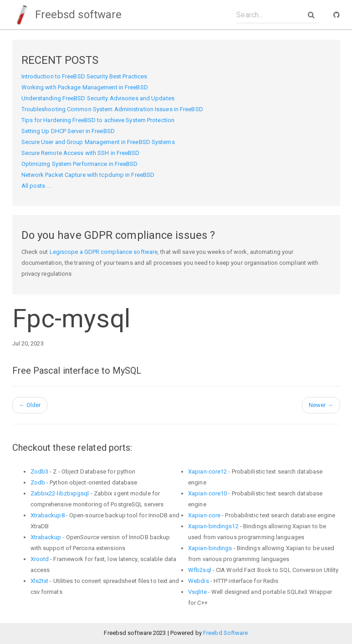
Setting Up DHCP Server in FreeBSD (68, 131)
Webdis (199, 581)
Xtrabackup (46, 537)
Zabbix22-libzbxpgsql (60, 493)
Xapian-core (204, 515)
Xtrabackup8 (48, 515)
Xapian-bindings (210, 548)
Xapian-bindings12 (213, 526)
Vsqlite (197, 592)
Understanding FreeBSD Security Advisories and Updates (98, 98)
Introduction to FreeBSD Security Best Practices (84, 76)
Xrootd (40, 559)
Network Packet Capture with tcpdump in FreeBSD (88, 175)
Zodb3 (40, 471)
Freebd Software (226, 633)
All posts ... (36, 186)
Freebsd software (67, 15)
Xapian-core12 (207, 471)
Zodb (38, 482)
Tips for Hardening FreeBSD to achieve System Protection (98, 120)
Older (30, 405)
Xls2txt (40, 581)
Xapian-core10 (207, 493)
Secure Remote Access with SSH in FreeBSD (81, 153)
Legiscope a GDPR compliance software (104, 252)
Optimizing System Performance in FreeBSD (80, 164)
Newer (321, 405)
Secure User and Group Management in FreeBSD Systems (98, 142)
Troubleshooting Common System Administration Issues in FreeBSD (112, 109)
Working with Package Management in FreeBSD (85, 87)
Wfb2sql (200, 570)
